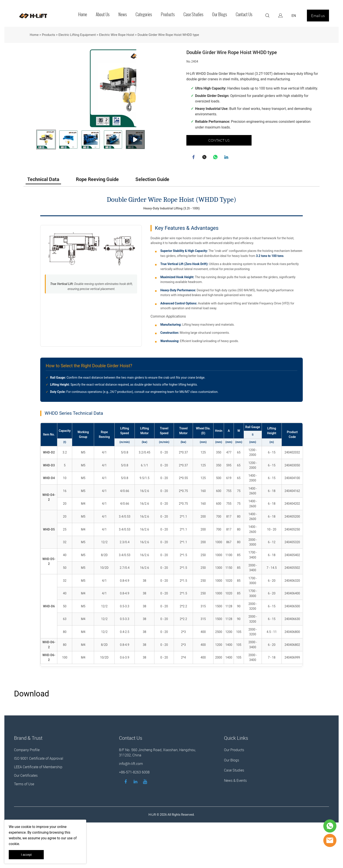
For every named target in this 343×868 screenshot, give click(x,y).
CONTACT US (219, 140)
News (123, 14)
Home (83, 14)
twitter (205, 158)
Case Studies (193, 14)
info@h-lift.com (131, 805)
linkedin (227, 158)
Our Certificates (26, 817)
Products (168, 14)
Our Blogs (220, 14)
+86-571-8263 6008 (134, 813)
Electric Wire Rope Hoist (117, 35)
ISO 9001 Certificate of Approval (39, 799)
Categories (144, 14)
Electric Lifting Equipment (77, 35)
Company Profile (27, 791)
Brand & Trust (28, 779)
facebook (194, 158)
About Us (103, 14)
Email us (318, 16)
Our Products (234, 791)
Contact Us (244, 14)
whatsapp (216, 158)
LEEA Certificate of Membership (38, 808)
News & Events (235, 822)
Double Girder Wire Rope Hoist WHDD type (168, 35)
